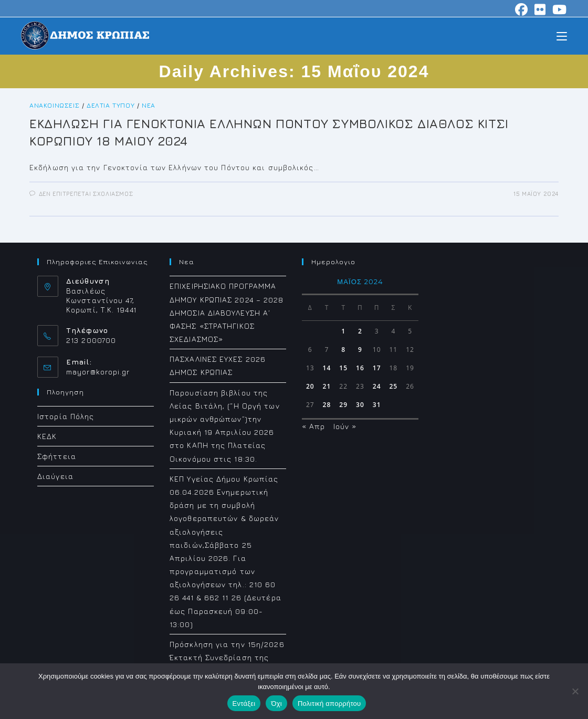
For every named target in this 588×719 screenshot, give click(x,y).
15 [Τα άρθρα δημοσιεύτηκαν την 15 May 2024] (343, 368)
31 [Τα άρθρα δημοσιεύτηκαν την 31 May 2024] (377, 405)
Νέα (149, 105)
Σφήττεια (57, 456)
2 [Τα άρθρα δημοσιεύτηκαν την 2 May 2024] (360, 331)
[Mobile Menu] (562, 35)
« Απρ (314, 426)
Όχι (276, 704)
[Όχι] (575, 691)
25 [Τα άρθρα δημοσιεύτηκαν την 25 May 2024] (393, 386)
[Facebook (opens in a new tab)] (522, 9)
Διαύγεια (55, 476)
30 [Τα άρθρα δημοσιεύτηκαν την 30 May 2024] (360, 405)
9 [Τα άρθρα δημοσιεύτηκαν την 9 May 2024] (360, 350)
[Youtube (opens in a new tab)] (558, 9)
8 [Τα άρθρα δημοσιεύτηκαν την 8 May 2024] (343, 350)
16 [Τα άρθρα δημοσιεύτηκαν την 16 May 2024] (360, 368)
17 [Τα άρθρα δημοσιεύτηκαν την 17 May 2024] (377, 368)
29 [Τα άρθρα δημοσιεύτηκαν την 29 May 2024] (343, 405)
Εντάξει (244, 704)
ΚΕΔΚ (47, 436)
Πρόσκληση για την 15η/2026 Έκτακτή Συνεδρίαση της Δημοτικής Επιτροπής (227, 657)
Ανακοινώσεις (54, 105)
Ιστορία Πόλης (66, 416)
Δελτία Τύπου (111, 105)
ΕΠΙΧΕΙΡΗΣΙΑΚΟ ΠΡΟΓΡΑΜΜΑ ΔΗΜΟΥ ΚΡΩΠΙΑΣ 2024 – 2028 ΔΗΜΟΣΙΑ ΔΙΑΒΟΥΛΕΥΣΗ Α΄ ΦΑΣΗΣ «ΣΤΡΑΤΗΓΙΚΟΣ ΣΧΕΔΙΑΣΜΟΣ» (227, 312)
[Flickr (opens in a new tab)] (540, 9)
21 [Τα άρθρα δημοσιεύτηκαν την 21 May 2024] (327, 386)
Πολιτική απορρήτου (329, 704)
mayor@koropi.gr (98, 372)
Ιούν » (345, 426)
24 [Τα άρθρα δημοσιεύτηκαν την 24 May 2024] (377, 386)
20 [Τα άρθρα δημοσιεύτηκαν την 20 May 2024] (310, 386)
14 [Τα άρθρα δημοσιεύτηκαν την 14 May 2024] (327, 368)
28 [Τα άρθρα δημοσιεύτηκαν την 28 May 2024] (327, 405)
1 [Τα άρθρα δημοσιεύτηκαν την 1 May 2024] (343, 331)
